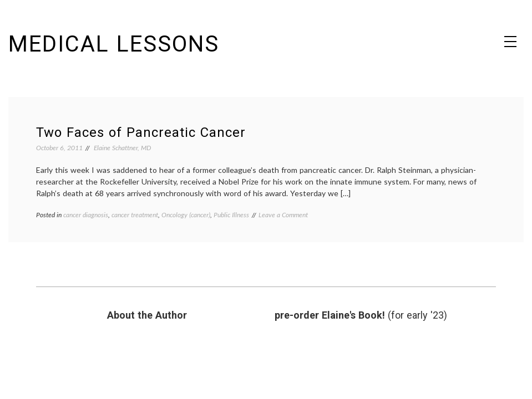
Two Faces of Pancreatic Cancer (141, 132)
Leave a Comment (283, 215)
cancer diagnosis (86, 215)
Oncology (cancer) (186, 215)
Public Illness (231, 215)
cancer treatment (135, 215)
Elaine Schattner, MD (122, 148)
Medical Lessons (114, 44)
